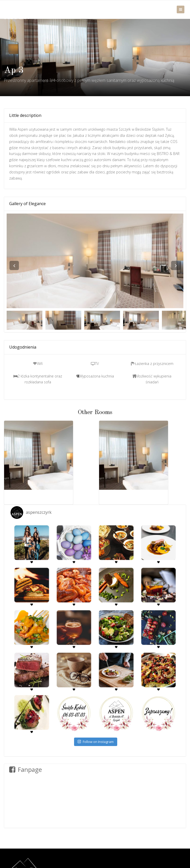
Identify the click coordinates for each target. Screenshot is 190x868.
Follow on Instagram (96, 742)
